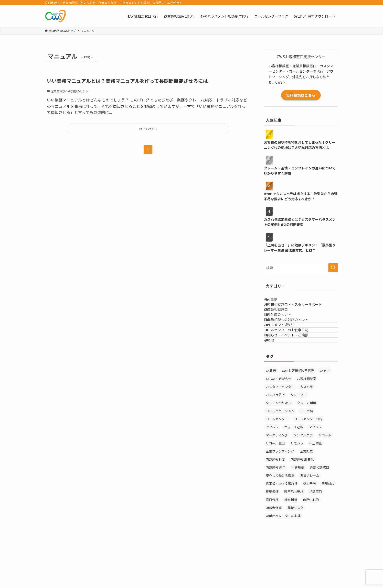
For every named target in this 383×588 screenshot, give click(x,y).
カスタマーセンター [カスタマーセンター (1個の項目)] (280, 432)
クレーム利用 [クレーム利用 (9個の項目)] (307, 449)
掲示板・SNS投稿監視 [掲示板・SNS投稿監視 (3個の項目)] (282, 529)
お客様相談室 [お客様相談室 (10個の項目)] (307, 424)
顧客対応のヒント (284, 332)
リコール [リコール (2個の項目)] (325, 481)
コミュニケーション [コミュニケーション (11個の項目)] (280, 457)
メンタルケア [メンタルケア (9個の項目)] (303, 481)
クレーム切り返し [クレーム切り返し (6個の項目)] (278, 449)
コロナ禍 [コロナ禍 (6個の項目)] (307, 457)
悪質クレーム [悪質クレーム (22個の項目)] (310, 521)
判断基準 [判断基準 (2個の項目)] (298, 513)
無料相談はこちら (301, 95)
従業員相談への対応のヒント (292, 343)
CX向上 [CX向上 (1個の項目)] (325, 416)
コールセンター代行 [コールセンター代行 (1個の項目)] (308, 465)
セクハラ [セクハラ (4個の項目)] (272, 473)
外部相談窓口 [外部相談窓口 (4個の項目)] (319, 513)
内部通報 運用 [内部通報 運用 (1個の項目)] (276, 513)
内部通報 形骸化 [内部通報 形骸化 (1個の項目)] (302, 505)
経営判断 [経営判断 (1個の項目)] (291, 545)
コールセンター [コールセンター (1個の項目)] (277, 465)
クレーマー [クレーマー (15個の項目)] (299, 440)
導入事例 (277, 302)
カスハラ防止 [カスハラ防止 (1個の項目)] (275, 440)
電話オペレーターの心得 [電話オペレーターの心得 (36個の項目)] (283, 561)
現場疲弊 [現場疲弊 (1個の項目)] (272, 537)
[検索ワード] (301, 268)
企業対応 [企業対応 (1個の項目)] (306, 497)
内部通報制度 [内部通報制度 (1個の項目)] (275, 505)
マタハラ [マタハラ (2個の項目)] (315, 473)
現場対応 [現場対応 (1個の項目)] (328, 529)
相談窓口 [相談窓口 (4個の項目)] (316, 537)
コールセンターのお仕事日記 (292, 363)
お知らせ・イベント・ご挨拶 (292, 373)
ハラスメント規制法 (285, 353)
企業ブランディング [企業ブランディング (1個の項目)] (280, 497)
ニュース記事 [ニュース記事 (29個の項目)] (293, 473)
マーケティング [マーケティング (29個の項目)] (277, 481)
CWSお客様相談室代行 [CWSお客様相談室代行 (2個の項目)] (298, 416)
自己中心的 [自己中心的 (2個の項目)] (311, 545)
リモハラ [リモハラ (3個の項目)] (297, 489)
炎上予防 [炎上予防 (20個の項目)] (309, 529)
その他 (275, 383)
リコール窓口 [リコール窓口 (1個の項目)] (275, 489)
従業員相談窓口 (282, 322)
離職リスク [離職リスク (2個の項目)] (295, 553)
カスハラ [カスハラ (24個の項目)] (307, 432)
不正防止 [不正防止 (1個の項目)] (316, 489)
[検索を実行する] (333, 268)
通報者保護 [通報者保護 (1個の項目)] (274, 553)
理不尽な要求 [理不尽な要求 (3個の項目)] (294, 537)
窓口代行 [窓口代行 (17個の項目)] (272, 545)
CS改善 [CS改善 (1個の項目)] (271, 416)
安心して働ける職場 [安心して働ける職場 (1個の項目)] (280, 521)
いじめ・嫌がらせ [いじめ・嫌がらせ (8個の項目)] (278, 424)
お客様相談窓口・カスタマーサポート (299, 312)
